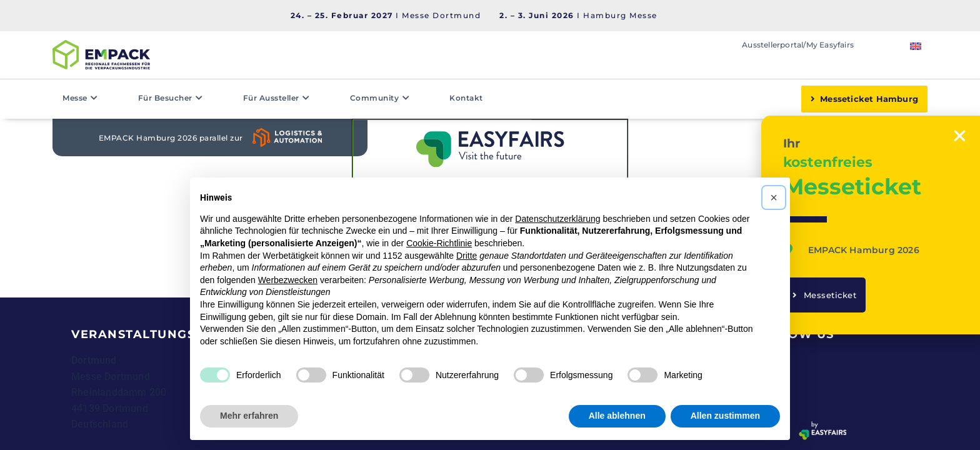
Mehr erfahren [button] (249, 416)
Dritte (467, 256)
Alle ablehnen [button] (617, 416)
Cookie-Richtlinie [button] (439, 243)
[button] (774, 197)
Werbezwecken (288, 280)
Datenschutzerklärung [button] (557, 219)
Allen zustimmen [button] (725, 416)
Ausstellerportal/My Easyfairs (798, 45)
